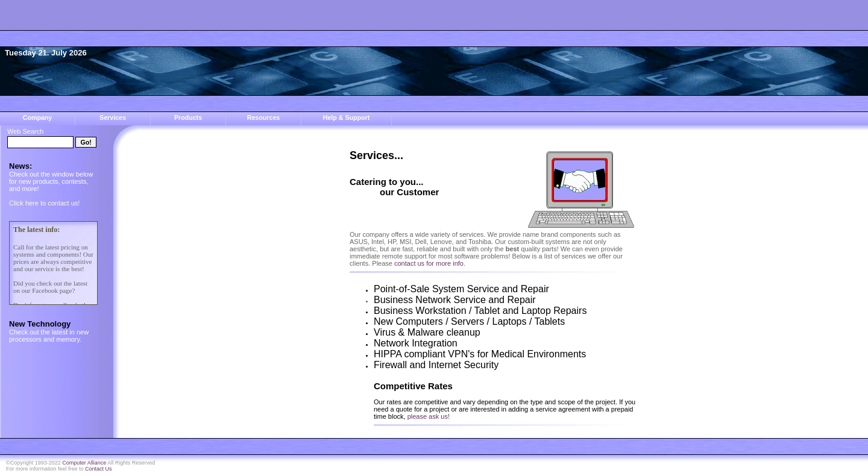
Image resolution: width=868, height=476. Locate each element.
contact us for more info (429, 263)
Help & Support (347, 117)
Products (188, 117)
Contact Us (99, 469)
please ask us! (429, 416)
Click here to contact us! (44, 203)
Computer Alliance (84, 463)
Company (38, 117)
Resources (264, 117)
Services (113, 117)
